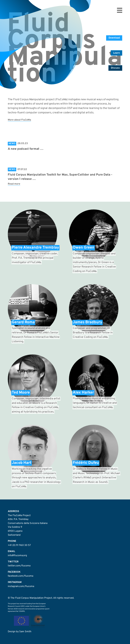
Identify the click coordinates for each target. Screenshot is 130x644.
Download (114, 38)
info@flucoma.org (17, 556)
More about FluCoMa (19, 120)
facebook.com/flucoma (20, 576)
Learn (116, 53)
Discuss (115, 68)
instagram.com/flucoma (21, 586)
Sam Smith (25, 632)
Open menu (120, 10)
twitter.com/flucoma (19, 566)
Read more (14, 184)
